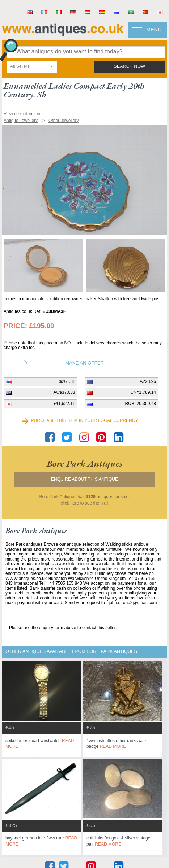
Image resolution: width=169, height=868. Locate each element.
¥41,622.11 (64, 404)
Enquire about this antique (84, 479)
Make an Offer (84, 363)
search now (129, 66)
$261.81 (67, 381)
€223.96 (148, 381)
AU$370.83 (64, 392)
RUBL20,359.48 (141, 404)
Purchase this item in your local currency (85, 420)
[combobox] (32, 67)
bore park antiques (84, 463)
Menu (154, 30)
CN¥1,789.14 (143, 392)
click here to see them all (84, 503)
